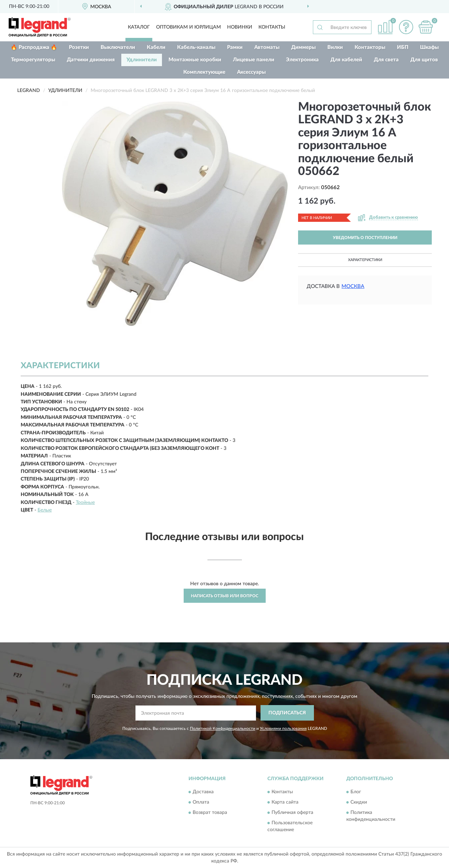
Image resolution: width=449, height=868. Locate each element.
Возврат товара (210, 813)
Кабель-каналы (196, 47)
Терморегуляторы (33, 60)
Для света (386, 60)
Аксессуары (251, 72)
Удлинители (142, 60)
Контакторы (370, 47)
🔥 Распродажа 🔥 (34, 47)
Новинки (240, 27)
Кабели (156, 47)
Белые (45, 510)
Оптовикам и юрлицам (188, 27)
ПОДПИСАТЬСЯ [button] (287, 713)
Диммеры (303, 47)
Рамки (235, 47)
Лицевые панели (254, 60)
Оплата (201, 803)
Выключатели (118, 47)
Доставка (203, 792)
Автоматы (267, 47)
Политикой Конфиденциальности (223, 728)
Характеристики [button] (365, 260)
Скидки (359, 803)
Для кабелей (346, 60)
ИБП (403, 47)
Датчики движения (91, 60)
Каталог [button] (139, 27)
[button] (406, 27)
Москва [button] (353, 286)
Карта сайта (285, 803)
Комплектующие (204, 72)
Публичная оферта (292, 813)
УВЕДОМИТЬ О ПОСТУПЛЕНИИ (365, 238)
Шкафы (429, 47)
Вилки (335, 47)
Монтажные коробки (195, 60)
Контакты (272, 27)
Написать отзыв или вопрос (225, 596)
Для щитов (424, 60)
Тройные (85, 503)
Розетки (79, 47)
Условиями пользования (283, 728)
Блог (356, 792)
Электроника (302, 60)
